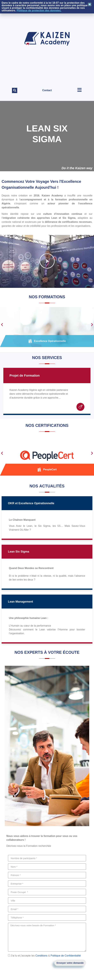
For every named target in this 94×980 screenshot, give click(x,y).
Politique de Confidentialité (66, 956)
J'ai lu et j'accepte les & (46, 956)
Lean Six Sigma (19, 552)
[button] (15, 90)
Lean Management (21, 602)
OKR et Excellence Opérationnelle (31, 503)
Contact (47, 90)
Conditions (41, 956)
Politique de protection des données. (39, 10)
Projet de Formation (25, 375)
